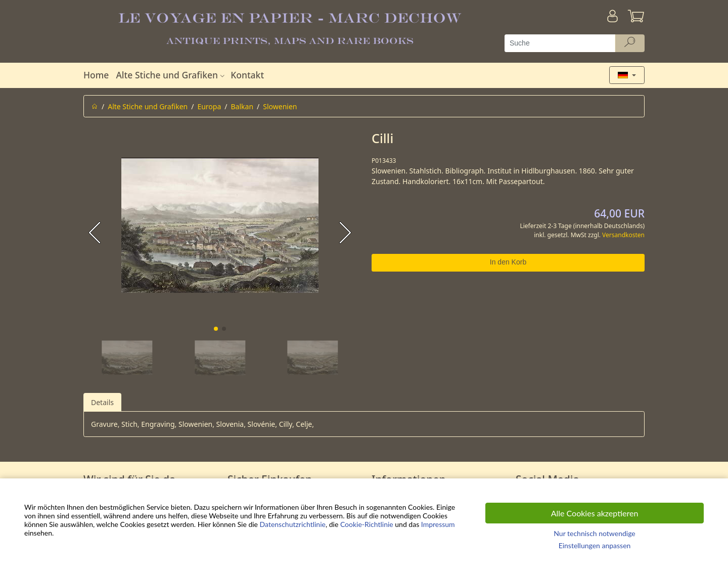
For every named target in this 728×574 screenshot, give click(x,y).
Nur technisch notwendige (594, 533)
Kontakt (247, 75)
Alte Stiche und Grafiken (171, 75)
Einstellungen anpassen (595, 545)
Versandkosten (623, 235)
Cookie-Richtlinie (367, 524)
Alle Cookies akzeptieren (595, 513)
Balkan (242, 106)
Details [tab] (102, 402)
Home (96, 75)
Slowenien (280, 106)
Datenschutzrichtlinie (293, 524)
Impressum (438, 524)
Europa (209, 106)
